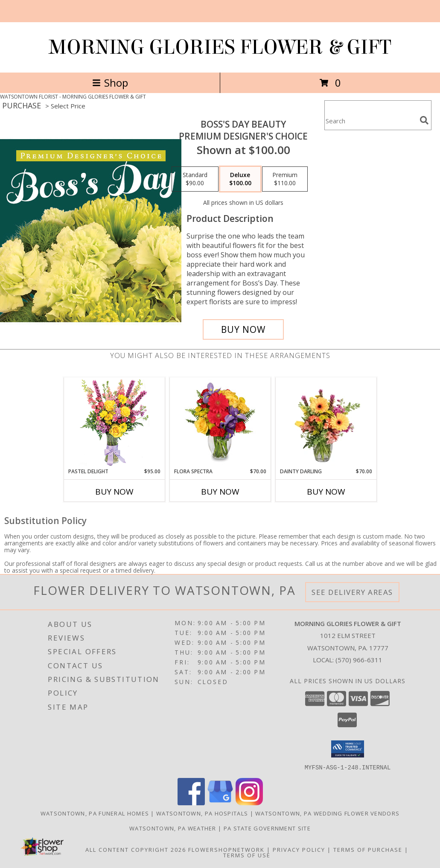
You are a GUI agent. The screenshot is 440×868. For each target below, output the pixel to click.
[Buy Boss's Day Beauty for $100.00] (243, 329)
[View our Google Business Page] (220, 802)
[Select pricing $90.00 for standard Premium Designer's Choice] (195, 179)
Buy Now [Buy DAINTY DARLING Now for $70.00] (326, 492)
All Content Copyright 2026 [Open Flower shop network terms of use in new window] (136, 849)
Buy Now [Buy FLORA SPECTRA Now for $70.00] (220, 492)
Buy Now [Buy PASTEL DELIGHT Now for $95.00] (114, 492)
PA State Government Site (267, 828)
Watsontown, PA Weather (173, 828)
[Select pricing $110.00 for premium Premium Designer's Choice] (285, 179)
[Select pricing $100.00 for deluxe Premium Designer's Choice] (240, 179)
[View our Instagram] (249, 802)
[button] (348, 749)
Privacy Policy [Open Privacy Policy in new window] (299, 849)
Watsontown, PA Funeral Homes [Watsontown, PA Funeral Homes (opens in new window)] (95, 813)
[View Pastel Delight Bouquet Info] (114, 423)
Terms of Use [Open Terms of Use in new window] (247, 855)
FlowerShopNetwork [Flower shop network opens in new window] (226, 849)
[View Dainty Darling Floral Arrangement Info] (326, 422)
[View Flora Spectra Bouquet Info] (220, 422)
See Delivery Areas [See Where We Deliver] (352, 592)
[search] (424, 120)
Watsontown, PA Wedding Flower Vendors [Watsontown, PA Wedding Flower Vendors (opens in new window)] (327, 813)
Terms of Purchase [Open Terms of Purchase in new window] (368, 849)
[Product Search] (370, 121)
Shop (110, 83)
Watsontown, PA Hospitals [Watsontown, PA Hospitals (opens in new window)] (202, 813)
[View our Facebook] (191, 802)
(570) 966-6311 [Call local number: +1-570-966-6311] (359, 660)
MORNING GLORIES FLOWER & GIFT (220, 47)
